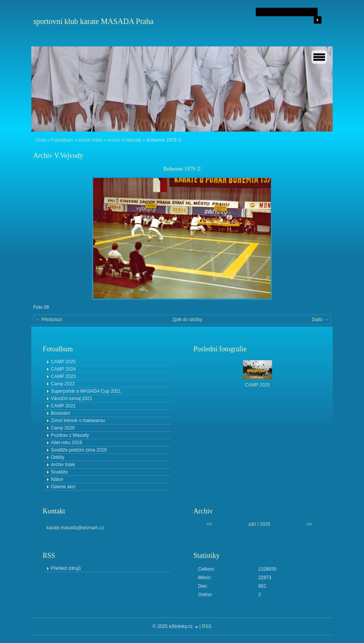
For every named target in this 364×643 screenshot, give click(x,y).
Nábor (57, 479)
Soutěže (60, 472)
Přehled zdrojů (66, 568)
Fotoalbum (62, 140)
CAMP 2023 (63, 376)
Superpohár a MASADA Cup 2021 (86, 391)
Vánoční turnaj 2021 (72, 398)
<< (209, 524)
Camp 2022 (63, 384)
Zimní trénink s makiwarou (78, 421)
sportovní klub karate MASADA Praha (93, 21)
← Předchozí (49, 320)
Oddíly (58, 457)
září (252, 524)
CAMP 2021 (63, 406)
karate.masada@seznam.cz (76, 528)
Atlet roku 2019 (67, 443)
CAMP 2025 (63, 362)
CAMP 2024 (63, 369)
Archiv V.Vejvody (124, 140)
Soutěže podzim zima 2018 (79, 450)
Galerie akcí (63, 487)
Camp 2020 (63, 428)
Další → (320, 320)
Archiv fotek (90, 140)
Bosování (61, 413)
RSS (207, 626)
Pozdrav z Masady (70, 435)
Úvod (41, 140)
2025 (265, 524)
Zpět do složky (187, 320)
